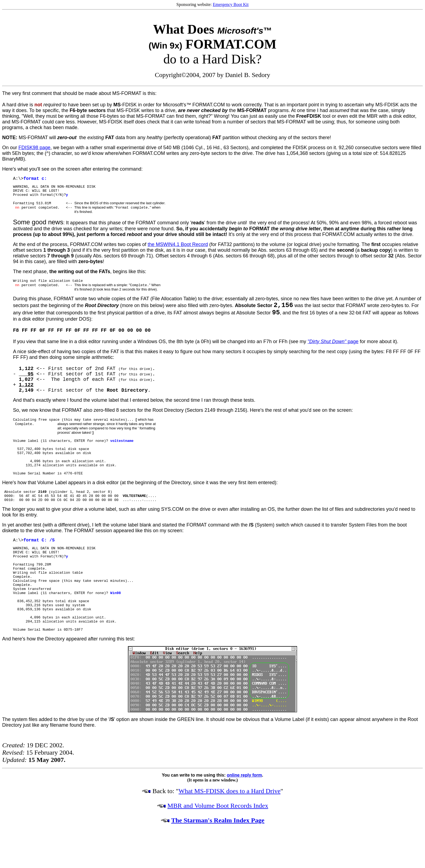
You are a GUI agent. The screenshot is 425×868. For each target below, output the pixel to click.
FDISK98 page (34, 148)
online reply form (244, 778)
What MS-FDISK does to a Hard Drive (230, 794)
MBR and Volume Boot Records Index (218, 808)
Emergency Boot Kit (231, 4)
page (333, 344)
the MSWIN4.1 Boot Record (178, 246)
